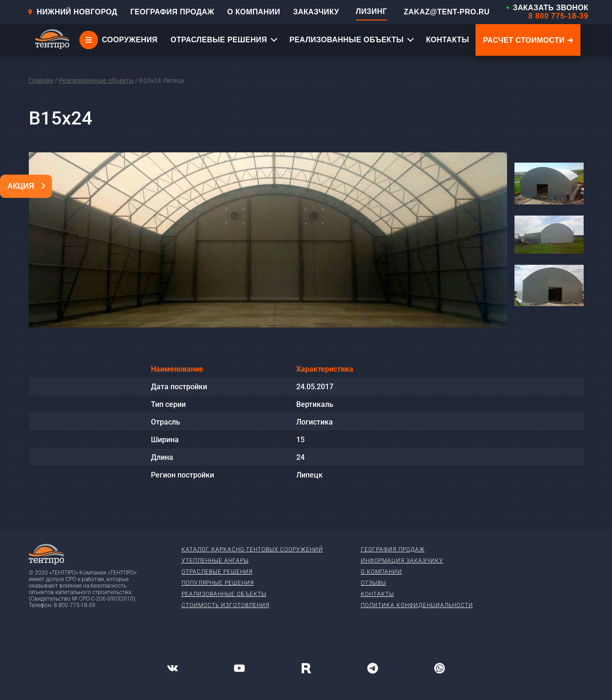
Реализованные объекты (96, 80)
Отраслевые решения (217, 572)
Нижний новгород (72, 12)
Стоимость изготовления (225, 605)
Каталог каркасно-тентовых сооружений (252, 550)
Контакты (378, 594)
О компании (381, 572)
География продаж (393, 550)
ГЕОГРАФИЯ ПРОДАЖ (172, 12)
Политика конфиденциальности (417, 605)
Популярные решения (218, 583)
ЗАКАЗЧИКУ (316, 12)
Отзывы (374, 583)
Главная (41, 80)
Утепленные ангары (215, 561)
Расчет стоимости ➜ (528, 40)
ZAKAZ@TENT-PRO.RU (446, 12)
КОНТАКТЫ (447, 40)
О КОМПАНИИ (254, 12)
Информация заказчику (402, 561)
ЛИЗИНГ (371, 11)
